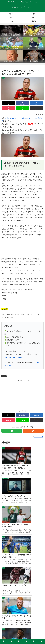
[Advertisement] (22, 395)
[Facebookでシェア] (22, 103)
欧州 (37, 636)
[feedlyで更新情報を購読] (12, 431)
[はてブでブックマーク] (36, 103)
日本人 (8, 638)
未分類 (4, 376)
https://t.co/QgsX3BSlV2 (13, 357)
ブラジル (8, 636)
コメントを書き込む (22, 615)
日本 (22, 636)
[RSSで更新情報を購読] (33, 431)
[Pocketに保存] (8, 108)
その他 (22, 638)
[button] (36, 108)
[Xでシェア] (8, 103)
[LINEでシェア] (22, 108)
